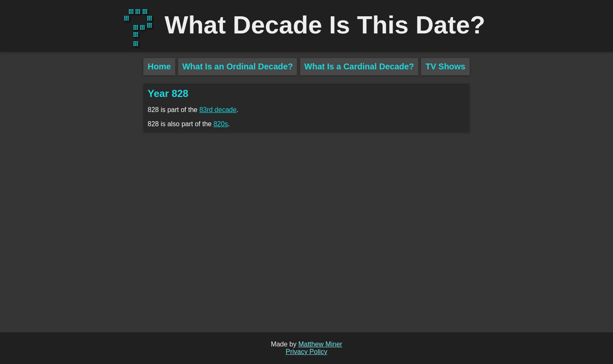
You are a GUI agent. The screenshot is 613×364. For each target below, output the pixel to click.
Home (159, 66)
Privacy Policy (306, 352)
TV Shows (445, 66)
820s (221, 124)
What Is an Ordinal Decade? (238, 66)
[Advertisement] (72, 205)
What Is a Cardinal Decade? (359, 66)
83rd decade (218, 110)
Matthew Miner (320, 344)
